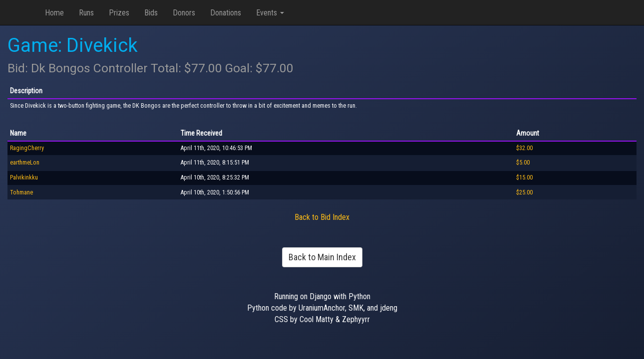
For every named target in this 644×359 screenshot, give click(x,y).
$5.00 (523, 163)
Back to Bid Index (322, 217)
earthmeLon (25, 163)
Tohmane (21, 192)
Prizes (119, 13)
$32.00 (524, 148)
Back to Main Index (322, 257)
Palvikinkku (24, 178)
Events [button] (270, 13)
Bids (151, 13)
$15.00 (524, 178)
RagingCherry (27, 148)
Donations (226, 13)
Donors (184, 13)
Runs (86, 13)
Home (54, 13)
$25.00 (524, 192)
